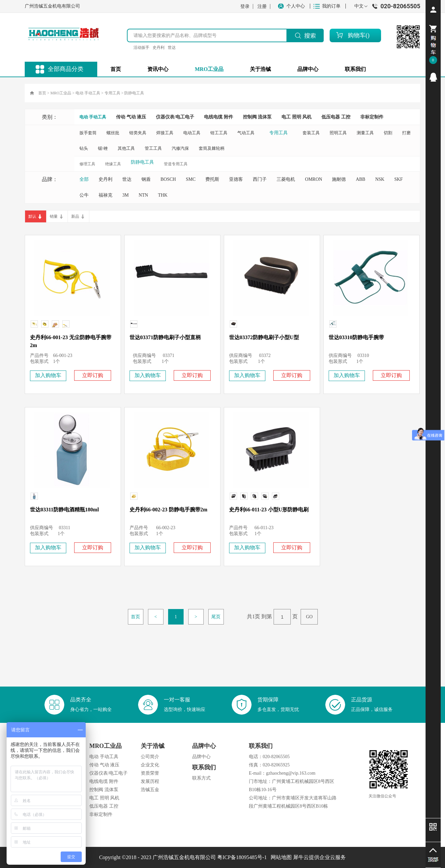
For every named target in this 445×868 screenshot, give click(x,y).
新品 (75, 216)
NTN (143, 195)
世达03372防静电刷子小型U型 (264, 337)
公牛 (84, 195)
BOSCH (168, 179)
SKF (399, 179)
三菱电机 (286, 179)
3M (125, 195)
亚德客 (236, 179)
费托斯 (212, 179)
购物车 (357, 35)
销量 (54, 216)
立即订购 (93, 375)
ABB (360, 179)
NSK (380, 179)
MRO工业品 (61, 93)
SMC (191, 179)
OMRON (313, 179)
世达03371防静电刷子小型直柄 (165, 337)
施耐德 (339, 179)
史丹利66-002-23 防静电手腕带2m (168, 510)
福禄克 (105, 195)
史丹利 (159, 48)
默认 (32, 216)
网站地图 (280, 857)
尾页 (216, 617)
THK (163, 195)
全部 (84, 179)
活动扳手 (141, 48)
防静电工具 (134, 93)
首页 (116, 69)
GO (309, 617)
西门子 (260, 179)
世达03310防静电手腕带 (356, 337)
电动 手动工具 (88, 93)
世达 (172, 48)
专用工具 (112, 93)
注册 (262, 6)
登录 (245, 6)
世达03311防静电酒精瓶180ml (64, 510)
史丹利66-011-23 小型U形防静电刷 (269, 510)
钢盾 (146, 179)
